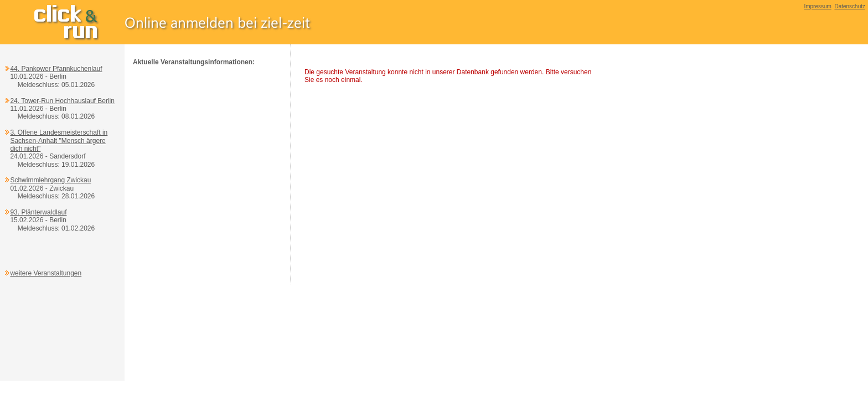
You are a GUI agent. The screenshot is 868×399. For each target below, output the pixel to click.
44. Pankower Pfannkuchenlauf (56, 69)
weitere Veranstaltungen (46, 273)
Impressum (817, 6)
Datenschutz (850, 6)
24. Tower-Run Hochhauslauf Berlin (62, 101)
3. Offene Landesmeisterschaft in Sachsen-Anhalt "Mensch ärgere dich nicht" (59, 140)
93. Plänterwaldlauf (38, 212)
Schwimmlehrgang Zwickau (50, 180)
